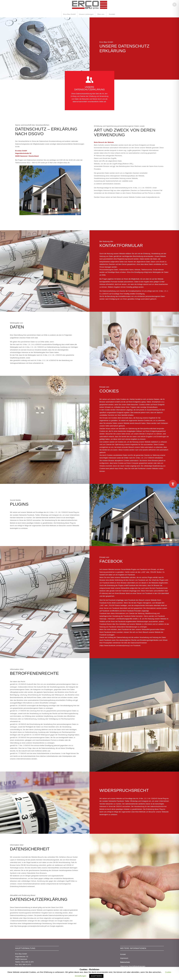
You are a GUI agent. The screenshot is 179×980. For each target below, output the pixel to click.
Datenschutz (125, 962)
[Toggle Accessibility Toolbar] (173, 484)
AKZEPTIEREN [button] (96, 976)
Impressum (124, 958)
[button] (174, 5)
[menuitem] (69, 14)
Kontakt (123, 954)
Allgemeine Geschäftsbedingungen (133, 966)
